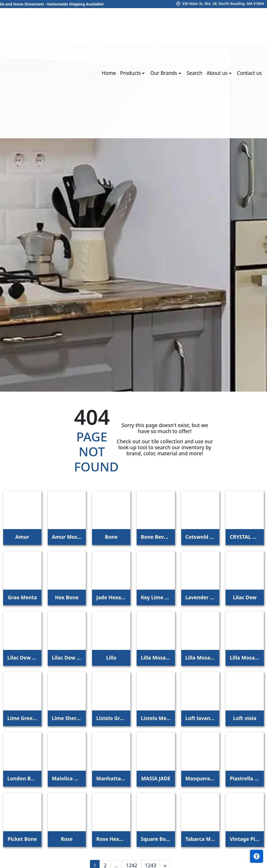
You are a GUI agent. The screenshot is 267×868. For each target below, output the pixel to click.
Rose (67, 839)
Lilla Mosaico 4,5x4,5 (245, 658)
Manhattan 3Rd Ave (111, 778)
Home (109, 73)
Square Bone (156, 839)
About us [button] (218, 73)
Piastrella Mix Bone (245, 778)
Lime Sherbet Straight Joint (67, 718)
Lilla (111, 658)
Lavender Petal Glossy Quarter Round (200, 597)
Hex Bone (67, 597)
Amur (22, 537)
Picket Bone (22, 839)
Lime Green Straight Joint (22, 718)
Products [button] (131, 73)
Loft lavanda (200, 718)
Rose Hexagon (111, 839)
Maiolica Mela (67, 778)
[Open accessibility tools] (257, 856)
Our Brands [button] (164, 73)
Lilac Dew (245, 597)
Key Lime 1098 (156, 597)
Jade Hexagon (111, 597)
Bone (111, 537)
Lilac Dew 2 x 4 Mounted (67, 658)
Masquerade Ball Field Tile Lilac (200, 778)
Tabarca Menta (200, 839)
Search (194, 73)
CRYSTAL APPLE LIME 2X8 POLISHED (245, 537)
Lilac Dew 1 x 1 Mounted (22, 658)
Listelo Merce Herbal (156, 718)
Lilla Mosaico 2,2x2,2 (200, 658)
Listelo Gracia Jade (111, 718)
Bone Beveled (156, 537)
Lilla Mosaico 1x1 (156, 658)
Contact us (249, 73)
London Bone (22, 778)
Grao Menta (22, 597)
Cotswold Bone (200, 537)
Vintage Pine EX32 (245, 839)
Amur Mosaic (67, 537)
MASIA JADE (156, 778)
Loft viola (245, 718)
